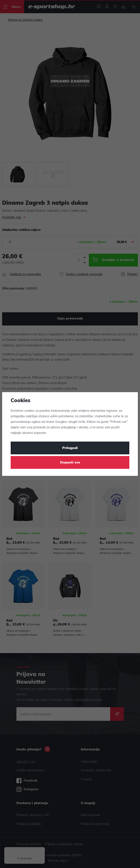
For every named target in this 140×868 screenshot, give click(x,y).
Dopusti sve (70, 463)
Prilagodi (70, 448)
